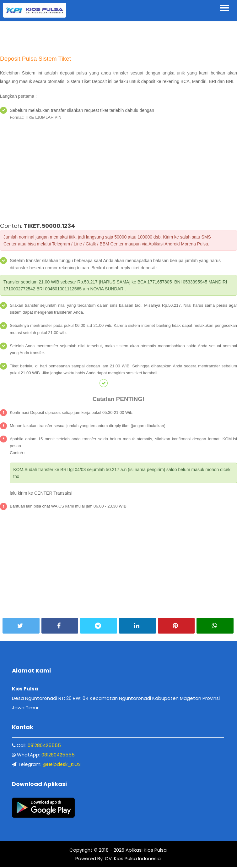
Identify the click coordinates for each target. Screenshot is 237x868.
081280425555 (45, 746)
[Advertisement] (119, 35)
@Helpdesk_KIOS (63, 764)
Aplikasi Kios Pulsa (145, 851)
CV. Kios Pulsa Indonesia (132, 859)
